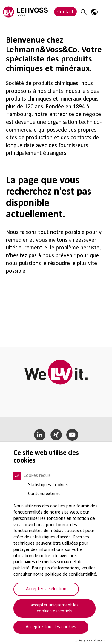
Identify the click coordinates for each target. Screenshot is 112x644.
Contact (65, 12)
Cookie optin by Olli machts (89, 641)
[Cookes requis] (17, 476)
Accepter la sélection (46, 589)
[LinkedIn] (40, 435)
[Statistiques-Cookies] (22, 485)
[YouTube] (72, 435)
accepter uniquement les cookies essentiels (55, 608)
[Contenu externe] (22, 494)
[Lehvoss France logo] (25, 12)
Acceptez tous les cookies (51, 627)
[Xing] (56, 435)
